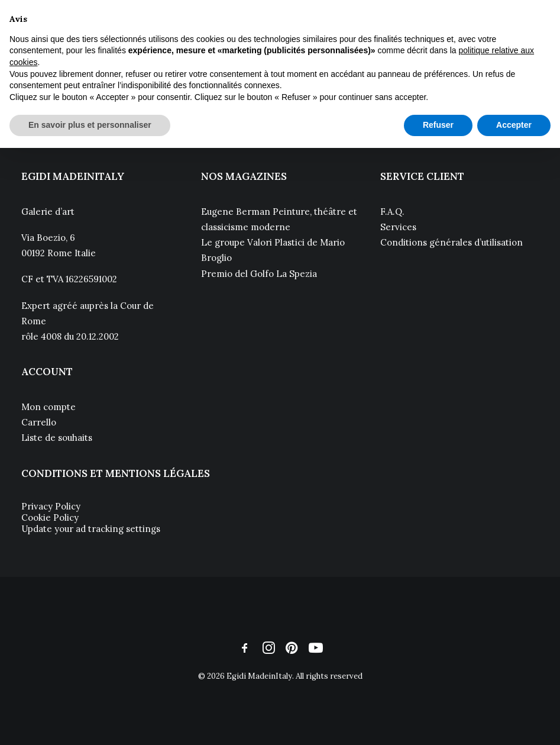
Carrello (39, 422)
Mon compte (48, 407)
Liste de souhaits (57, 438)
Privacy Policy (51, 506)
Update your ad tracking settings (91, 529)
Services (398, 227)
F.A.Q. (392, 212)
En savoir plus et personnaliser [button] (90, 125)
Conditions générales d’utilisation (451, 242)
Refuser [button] (438, 125)
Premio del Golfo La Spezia (259, 274)
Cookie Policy (50, 517)
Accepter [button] (514, 125)
